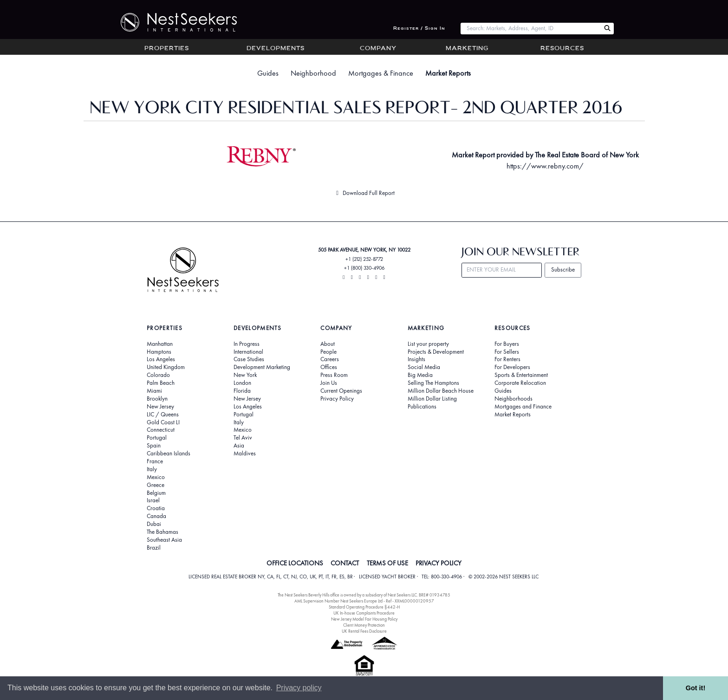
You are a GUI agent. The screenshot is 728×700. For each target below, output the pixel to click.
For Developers (512, 367)
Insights (416, 359)
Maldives (245, 454)
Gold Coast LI (163, 422)
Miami (154, 391)
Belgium (156, 493)
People (328, 352)
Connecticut (161, 430)
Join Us (329, 383)
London (242, 383)
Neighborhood (313, 73)
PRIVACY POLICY (439, 563)
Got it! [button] (695, 688)
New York (245, 375)
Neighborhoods (513, 399)
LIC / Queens (163, 415)
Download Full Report (364, 193)
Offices (329, 367)
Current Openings (341, 391)
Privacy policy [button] (299, 688)
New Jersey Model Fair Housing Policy (364, 619)
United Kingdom (166, 367)
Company (378, 49)
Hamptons (159, 352)
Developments (276, 49)
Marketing (467, 49)
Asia (239, 446)
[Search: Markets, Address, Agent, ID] (530, 29)
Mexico (156, 477)
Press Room (334, 375)
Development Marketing (262, 367)
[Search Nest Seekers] (607, 29)
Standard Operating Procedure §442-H (364, 607)
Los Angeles (161, 359)
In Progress (247, 344)
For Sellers (507, 352)
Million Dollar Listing (432, 399)
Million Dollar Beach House (441, 391)
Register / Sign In (419, 29)
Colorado (158, 375)
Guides (268, 73)
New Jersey (160, 407)
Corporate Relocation (520, 383)
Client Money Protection (364, 625)
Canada (156, 516)
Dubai (154, 524)
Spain (154, 446)
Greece (156, 485)
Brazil (154, 548)
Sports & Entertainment (521, 375)
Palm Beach (161, 383)
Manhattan (160, 344)
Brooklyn (157, 399)
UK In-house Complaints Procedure (364, 613)
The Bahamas (162, 532)
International (248, 352)
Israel (153, 500)
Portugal (157, 438)
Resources (562, 49)
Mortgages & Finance (381, 73)
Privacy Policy (337, 399)
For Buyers (507, 344)
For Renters (507, 359)
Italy (152, 469)
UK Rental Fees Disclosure (364, 631)
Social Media (424, 367)
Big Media (420, 375)
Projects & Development (436, 352)
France (155, 461)
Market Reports (448, 73)
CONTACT (345, 563)
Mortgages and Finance (523, 407)
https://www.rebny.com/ (545, 166)
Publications (422, 407)
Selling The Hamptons (433, 383)
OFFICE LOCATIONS (295, 563)
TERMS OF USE (387, 563)
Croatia (156, 508)
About (328, 344)
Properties (167, 49)
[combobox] (530, 29)
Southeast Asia (164, 540)
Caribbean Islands (169, 454)
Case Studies (249, 359)
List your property (428, 344)
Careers (330, 359)
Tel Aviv (243, 438)
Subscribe (563, 269)
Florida (242, 391)
